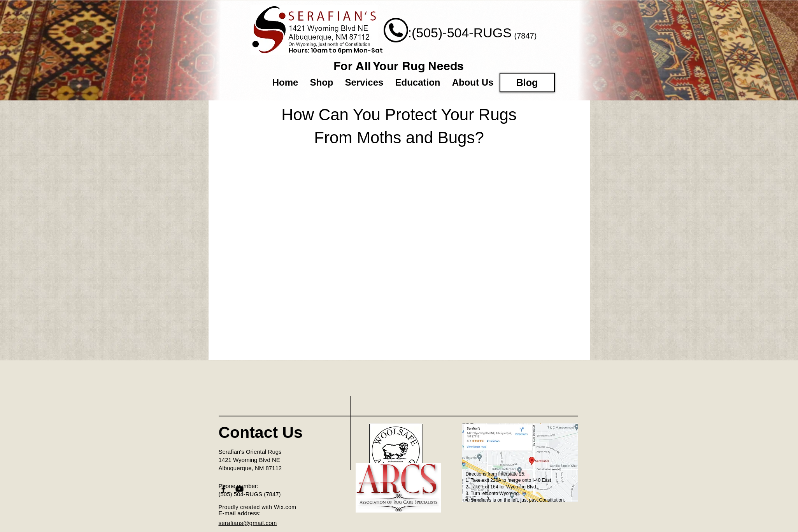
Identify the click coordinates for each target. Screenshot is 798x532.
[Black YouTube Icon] (239, 489)
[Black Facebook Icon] (224, 489)
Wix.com (285, 507)
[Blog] (527, 83)
